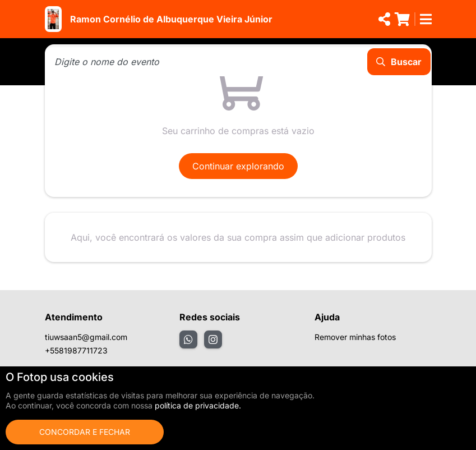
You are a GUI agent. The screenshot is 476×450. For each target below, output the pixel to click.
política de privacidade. (198, 405)
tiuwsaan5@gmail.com (86, 337)
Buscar (399, 62)
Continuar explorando (238, 166)
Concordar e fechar (85, 432)
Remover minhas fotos (355, 337)
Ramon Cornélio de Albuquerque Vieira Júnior (171, 19)
